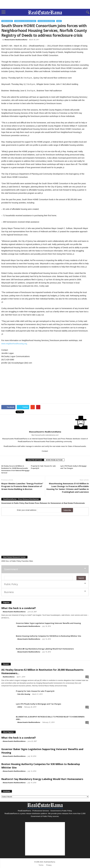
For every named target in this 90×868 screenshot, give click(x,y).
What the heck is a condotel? (19, 608)
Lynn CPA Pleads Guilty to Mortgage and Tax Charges (38, 704)
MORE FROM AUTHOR (54, 460)
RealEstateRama (9, 677)
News (59, 21)
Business (9, 592)
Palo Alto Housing (24, 694)
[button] (86, 12)
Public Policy (11, 584)
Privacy (49, 865)
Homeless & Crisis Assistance (25, 21)
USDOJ (20, 707)
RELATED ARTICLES (35, 460)
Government (11, 569)
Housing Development (46, 21)
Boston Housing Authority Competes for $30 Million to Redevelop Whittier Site (49, 636)
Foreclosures (7, 21)
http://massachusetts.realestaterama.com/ (45, 435)
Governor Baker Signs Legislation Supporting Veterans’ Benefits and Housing (48, 623)
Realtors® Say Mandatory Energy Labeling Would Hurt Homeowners (45, 649)
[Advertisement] (45, 4)
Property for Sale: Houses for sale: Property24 (35, 691)
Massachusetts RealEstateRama (16, 40)
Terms (41, 865)
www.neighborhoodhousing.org (14, 344)
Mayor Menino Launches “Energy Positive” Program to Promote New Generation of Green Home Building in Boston (22, 486)
